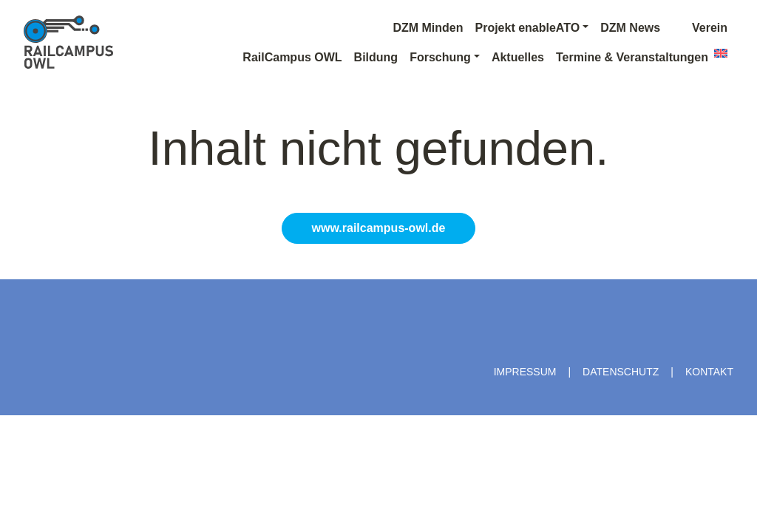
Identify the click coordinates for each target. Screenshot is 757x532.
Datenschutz (621, 372)
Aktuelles (518, 57)
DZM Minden (428, 28)
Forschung (440, 57)
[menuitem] (721, 53)
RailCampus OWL (292, 57)
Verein (700, 28)
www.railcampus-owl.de (379, 228)
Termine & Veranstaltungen (632, 57)
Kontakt (709, 372)
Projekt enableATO (527, 28)
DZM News (630, 28)
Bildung (376, 57)
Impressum (525, 372)
